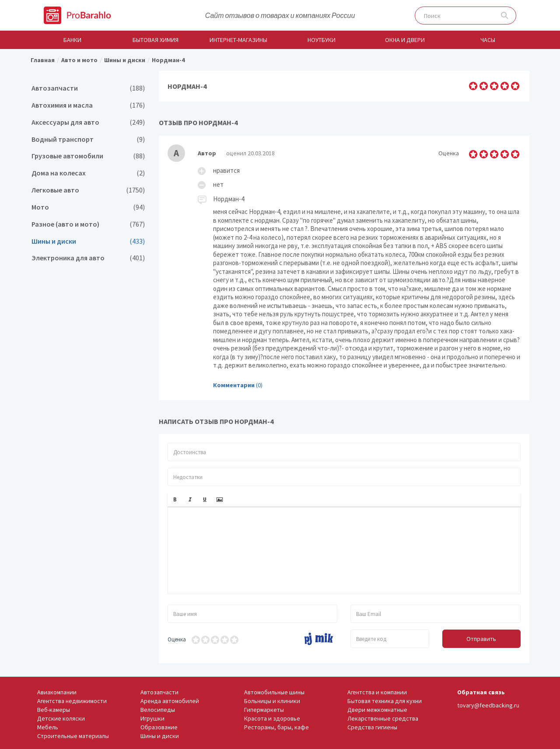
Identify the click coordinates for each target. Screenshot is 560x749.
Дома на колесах (88, 173)
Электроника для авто (88, 258)
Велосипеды (158, 710)
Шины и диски (88, 241)
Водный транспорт (88, 139)
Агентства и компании (377, 692)
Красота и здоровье (272, 718)
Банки (72, 40)
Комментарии (234, 385)
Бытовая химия (156, 40)
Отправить (481, 639)
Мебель (48, 727)
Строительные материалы (73, 736)
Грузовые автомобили (88, 156)
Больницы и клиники (272, 701)
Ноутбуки (322, 40)
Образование (159, 727)
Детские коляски (61, 718)
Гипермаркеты (264, 710)
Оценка (177, 639)
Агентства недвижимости (72, 701)
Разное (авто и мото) (88, 224)
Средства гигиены (372, 727)
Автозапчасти (88, 88)
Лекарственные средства (383, 718)
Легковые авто (88, 190)
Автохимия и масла (88, 105)
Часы (488, 40)
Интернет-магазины (238, 40)
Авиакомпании (57, 692)
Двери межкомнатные (377, 710)
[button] (175, 500)
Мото (88, 207)
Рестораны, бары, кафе (276, 727)
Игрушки (152, 718)
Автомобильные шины (274, 692)
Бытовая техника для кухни (385, 701)
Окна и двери (405, 40)
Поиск (505, 16)
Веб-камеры (54, 710)
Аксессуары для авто (88, 122)
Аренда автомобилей (170, 701)
